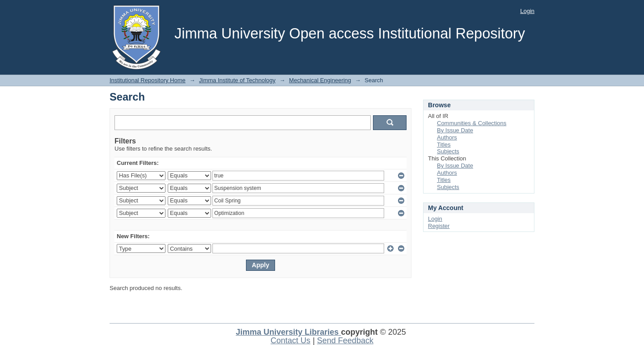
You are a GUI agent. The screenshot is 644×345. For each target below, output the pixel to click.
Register (439, 226)
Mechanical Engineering (320, 80)
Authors (447, 137)
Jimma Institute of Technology (237, 80)
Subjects (448, 151)
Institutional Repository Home (148, 80)
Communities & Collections (472, 123)
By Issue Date (455, 130)
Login (527, 11)
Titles (444, 145)
